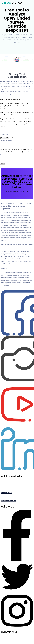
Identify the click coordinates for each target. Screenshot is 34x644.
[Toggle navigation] (4, 7)
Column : (6, 141)
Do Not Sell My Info (7, 485)
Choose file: (4, 134)
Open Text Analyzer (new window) (17, 191)
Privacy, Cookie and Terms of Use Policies (15, 489)
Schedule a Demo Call (8, 481)
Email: (2, 154)
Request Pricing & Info (8, 501)
